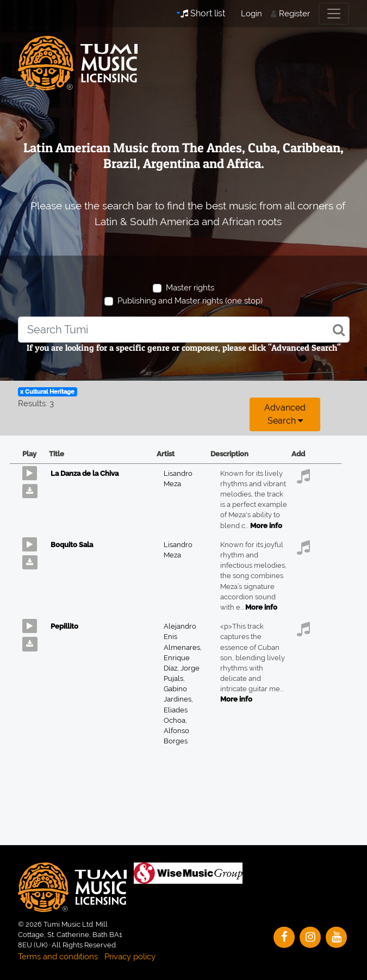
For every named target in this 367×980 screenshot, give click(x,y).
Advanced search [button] (285, 414)
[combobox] (184, 330)
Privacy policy (130, 957)
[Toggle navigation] (334, 14)
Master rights (190, 288)
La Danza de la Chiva (85, 473)
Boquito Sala (72, 545)
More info (266, 526)
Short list (203, 13)
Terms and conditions (58, 957)
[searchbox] (184, 330)
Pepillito (64, 626)
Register (294, 14)
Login (251, 14)
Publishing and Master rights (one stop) (190, 301)
